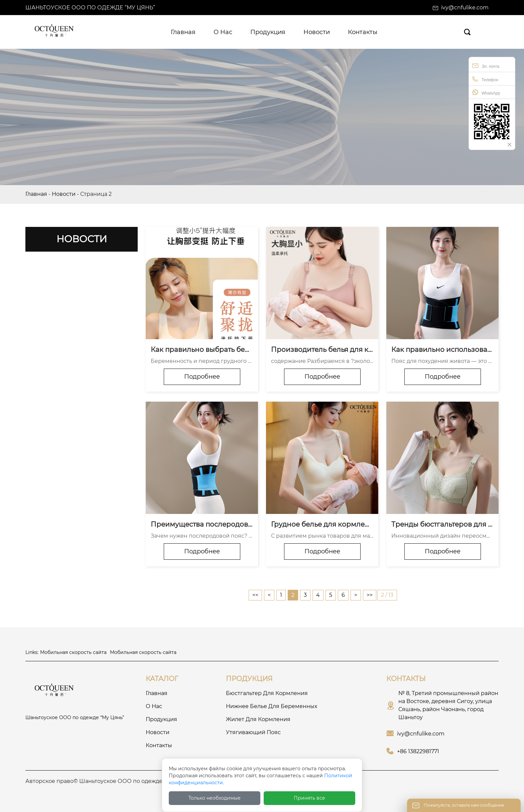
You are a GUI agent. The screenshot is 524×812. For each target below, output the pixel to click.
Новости (64, 194)
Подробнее (202, 377)
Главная (36, 194)
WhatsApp (486, 92)
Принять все (309, 798)
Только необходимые (215, 798)
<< (255, 595)
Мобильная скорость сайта (73, 652)
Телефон (485, 79)
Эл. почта (486, 66)
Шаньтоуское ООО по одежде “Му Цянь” (90, 8)
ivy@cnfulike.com (465, 8)
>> (370, 595)
